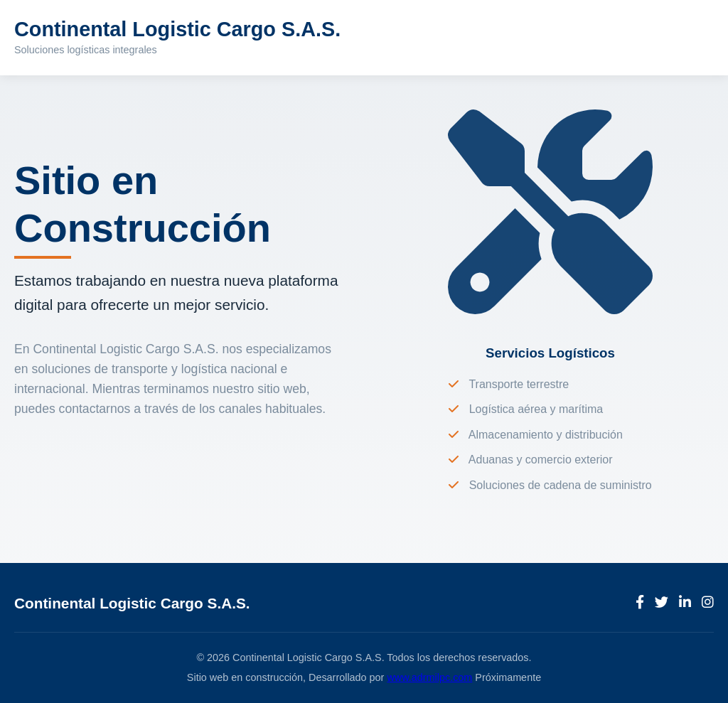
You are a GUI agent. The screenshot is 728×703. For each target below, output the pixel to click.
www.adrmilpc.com (429, 677)
